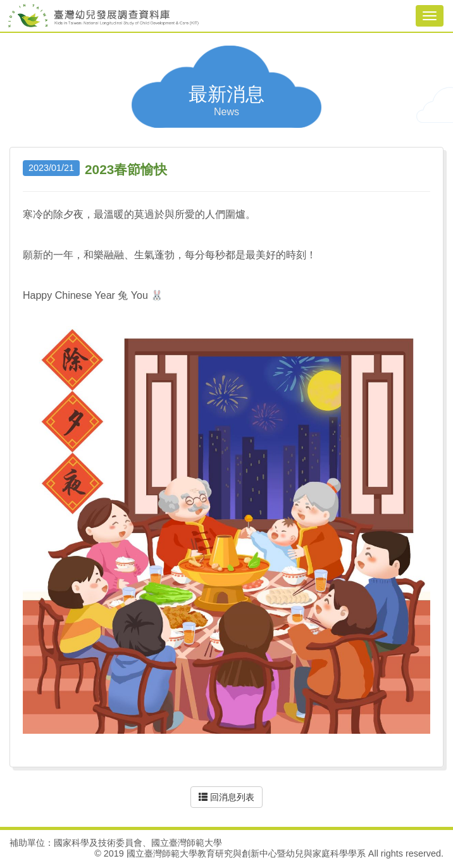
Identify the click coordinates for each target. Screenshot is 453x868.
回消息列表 (226, 797)
